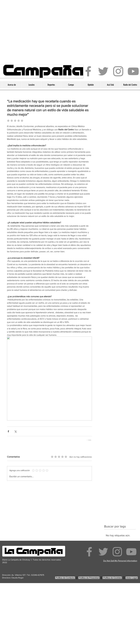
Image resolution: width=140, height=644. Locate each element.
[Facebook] (88, 71)
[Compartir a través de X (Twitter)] (15, 431)
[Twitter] (103, 71)
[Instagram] (118, 71)
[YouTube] (133, 71)
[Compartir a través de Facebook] (8, 431)
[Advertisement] (31, 31)
